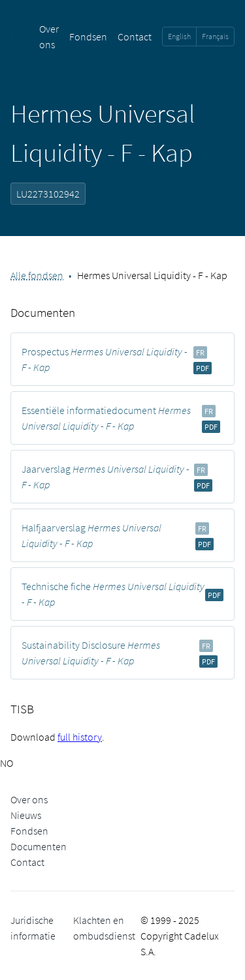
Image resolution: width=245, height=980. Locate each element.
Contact (135, 37)
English (179, 36)
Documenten (39, 846)
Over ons (29, 799)
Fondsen (88, 37)
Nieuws (26, 815)
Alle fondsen (37, 275)
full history (80, 737)
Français (215, 36)
